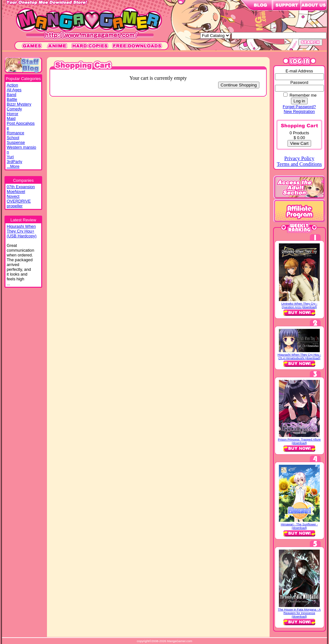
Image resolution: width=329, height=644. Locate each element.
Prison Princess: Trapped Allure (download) (299, 441)
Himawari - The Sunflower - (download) (299, 526)
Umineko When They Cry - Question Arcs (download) (299, 305)
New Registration (299, 111)
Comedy (14, 109)
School (13, 138)
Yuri (10, 157)
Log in (299, 101)
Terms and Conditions (299, 164)
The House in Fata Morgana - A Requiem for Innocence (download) (299, 613)
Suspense (16, 142)
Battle (12, 99)
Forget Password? (299, 107)
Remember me (303, 95)
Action (12, 85)
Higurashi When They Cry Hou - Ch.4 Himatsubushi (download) (299, 356)
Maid (11, 118)
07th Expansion (21, 187)
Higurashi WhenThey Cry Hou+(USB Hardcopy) (22, 231)
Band (11, 95)
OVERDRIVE (19, 201)
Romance (15, 133)
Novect (13, 196)
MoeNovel (16, 192)
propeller (15, 206)
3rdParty (14, 162)
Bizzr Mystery (19, 104)
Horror (12, 114)
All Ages (14, 90)
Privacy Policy (299, 158)
